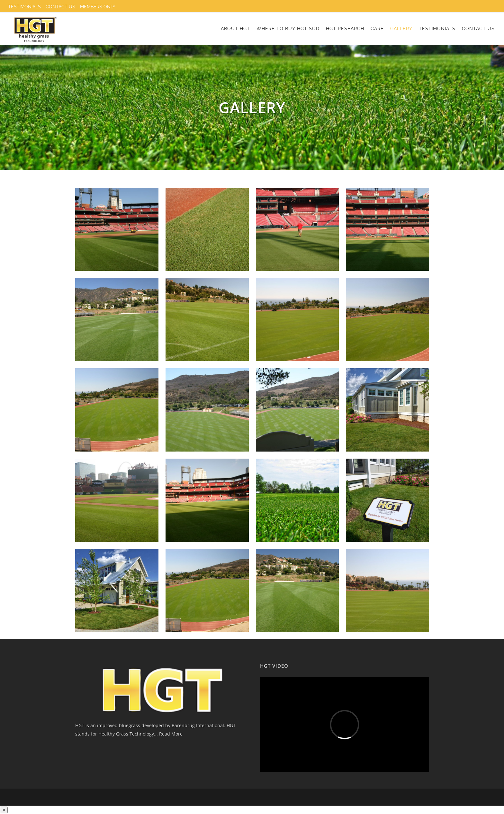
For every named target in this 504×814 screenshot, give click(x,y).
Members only (98, 7)
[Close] (4, 810)
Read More (170, 734)
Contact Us (60, 7)
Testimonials (24, 7)
